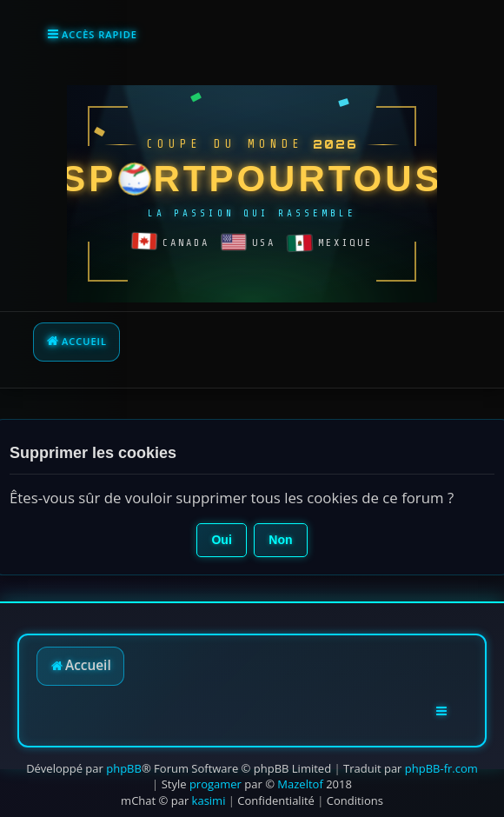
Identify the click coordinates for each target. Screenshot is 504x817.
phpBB (124, 768)
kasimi (209, 800)
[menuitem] (276, 800)
